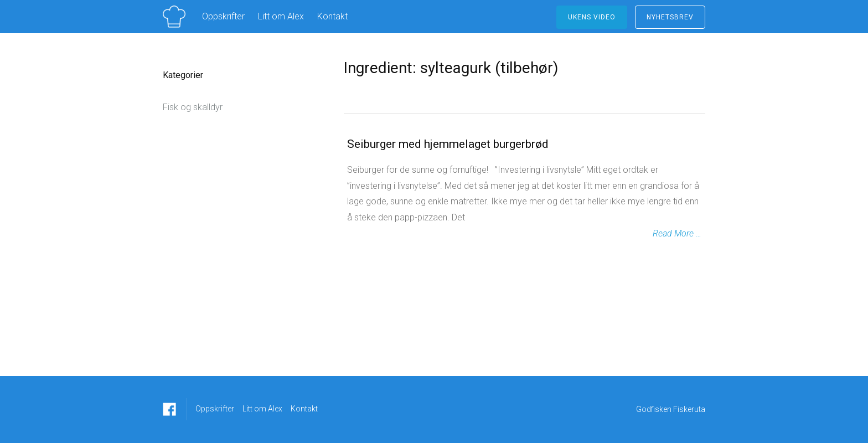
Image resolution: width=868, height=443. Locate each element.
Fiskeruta (689, 409)
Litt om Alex (281, 16)
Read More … (677, 233)
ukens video (592, 17)
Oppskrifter (223, 16)
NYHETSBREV (670, 17)
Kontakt (332, 16)
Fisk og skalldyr (193, 107)
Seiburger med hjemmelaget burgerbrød (448, 144)
